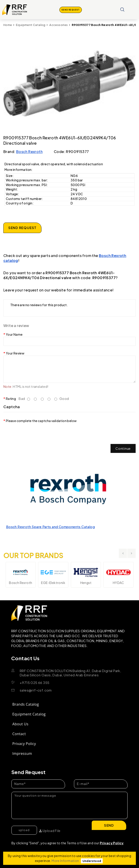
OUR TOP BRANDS (33, 553)
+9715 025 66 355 (35, 682)
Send (109, 825)
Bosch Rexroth (29, 152)
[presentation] (37, 432)
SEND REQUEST (71, 10)
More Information (65, 861)
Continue (123, 448)
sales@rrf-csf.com (36, 690)
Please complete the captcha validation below (41, 421)
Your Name (14, 334)
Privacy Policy (112, 843)
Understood (92, 861)
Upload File (50, 831)
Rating (11, 399)
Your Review (15, 353)
